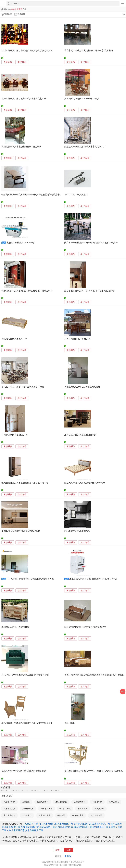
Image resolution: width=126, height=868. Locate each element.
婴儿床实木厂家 (12, 827)
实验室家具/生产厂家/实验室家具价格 (82, 387)
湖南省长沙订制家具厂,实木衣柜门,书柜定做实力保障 (89, 291)
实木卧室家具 (9, 809)
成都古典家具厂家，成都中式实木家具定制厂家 (24, 99)
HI (22, 790)
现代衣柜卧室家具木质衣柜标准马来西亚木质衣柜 (25, 483)
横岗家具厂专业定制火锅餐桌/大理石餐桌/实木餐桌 (89, 51)
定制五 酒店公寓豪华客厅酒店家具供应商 (21, 531)
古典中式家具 (78, 815)
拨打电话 (22, 62)
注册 (69, 850)
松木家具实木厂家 (64, 827)
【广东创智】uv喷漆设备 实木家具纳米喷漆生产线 (30, 579)
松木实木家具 (65, 809)
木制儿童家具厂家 (16, 830)
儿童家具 (26, 802)
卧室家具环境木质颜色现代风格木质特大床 (85, 483)
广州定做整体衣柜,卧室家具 (14, 435)
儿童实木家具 (80, 802)
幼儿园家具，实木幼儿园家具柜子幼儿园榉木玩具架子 (27, 723)
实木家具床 (27, 815)
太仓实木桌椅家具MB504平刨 (21, 243)
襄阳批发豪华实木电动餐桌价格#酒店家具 (21, 147)
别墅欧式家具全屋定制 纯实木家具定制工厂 (85, 147)
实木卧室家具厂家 (34, 830)
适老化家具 (70, 723)
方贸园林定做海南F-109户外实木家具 (82, 99)
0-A (3, 790)
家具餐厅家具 (45, 815)
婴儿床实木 (83, 809)
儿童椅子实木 (28, 809)
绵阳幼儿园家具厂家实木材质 (15, 627)
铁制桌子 (61, 815)
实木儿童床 (114, 802)
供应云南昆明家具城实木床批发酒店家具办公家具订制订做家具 (94, 675)
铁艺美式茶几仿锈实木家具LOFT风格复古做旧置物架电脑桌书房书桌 (34, 195)
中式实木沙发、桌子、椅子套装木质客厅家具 (23, 387)
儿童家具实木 (9, 802)
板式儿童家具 (43, 802)
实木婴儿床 (99, 809)
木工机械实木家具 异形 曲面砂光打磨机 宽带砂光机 (94, 579)
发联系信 (8, 62)
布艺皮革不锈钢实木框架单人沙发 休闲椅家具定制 (25, 675)
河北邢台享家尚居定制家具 (77, 531)
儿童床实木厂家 (47, 827)
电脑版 (68, 856)
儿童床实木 (97, 802)
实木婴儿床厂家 (100, 827)
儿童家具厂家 (31, 824)
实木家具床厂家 (65, 824)
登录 (57, 850)
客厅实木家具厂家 (83, 827)
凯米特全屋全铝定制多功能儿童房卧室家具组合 (24, 771)
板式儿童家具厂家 (30, 827)
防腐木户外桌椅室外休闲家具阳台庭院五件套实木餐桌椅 (91, 243)
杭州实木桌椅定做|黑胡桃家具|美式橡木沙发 (85, 627)
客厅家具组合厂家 (82, 824)
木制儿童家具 (61, 802)
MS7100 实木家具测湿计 (76, 195)
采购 (123, 691)
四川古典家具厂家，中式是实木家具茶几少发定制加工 (27, 51)
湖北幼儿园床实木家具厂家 (14, 339)
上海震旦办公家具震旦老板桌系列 (80, 435)
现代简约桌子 (96, 815)
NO (36, 790)
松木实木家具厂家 (48, 824)
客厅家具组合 (9, 815)
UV (52, 790)
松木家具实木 (47, 809)
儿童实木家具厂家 (101, 824)
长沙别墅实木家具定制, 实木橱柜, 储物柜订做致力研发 (27, 291)
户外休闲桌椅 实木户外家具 (77, 339)
